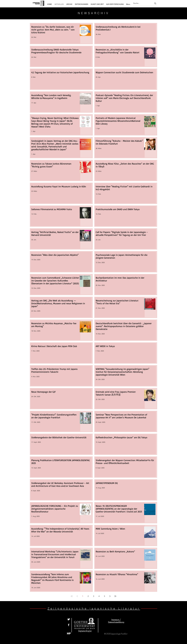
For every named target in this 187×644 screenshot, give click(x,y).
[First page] (72, 596)
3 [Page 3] (94, 596)
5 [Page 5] (104, 596)
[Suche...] (141, 3)
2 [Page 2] (88, 596)
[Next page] (110, 596)
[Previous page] (77, 596)
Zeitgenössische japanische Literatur (94, 608)
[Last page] (115, 596)
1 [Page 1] (83, 596)
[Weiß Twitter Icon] (69, 619)
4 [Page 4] (99, 596)
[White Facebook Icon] (69, 625)
